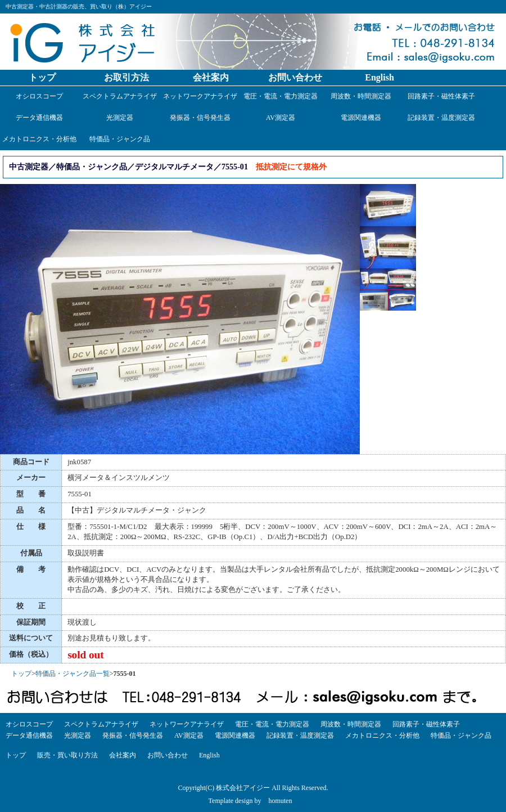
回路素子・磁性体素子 (441, 96)
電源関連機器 (361, 118)
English (379, 77)
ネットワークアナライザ (200, 96)
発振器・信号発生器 (200, 118)
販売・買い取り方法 (67, 755)
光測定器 (120, 118)
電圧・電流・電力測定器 (281, 96)
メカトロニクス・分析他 (39, 139)
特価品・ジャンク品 (120, 139)
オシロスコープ (39, 96)
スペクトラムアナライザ (120, 96)
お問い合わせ (295, 77)
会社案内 (211, 77)
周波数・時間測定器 (361, 96)
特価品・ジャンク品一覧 (73, 674)
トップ (42, 77)
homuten (280, 801)
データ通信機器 (39, 118)
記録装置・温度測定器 (441, 118)
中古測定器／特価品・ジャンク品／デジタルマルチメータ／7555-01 (128, 167)
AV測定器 (281, 118)
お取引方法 (126, 77)
